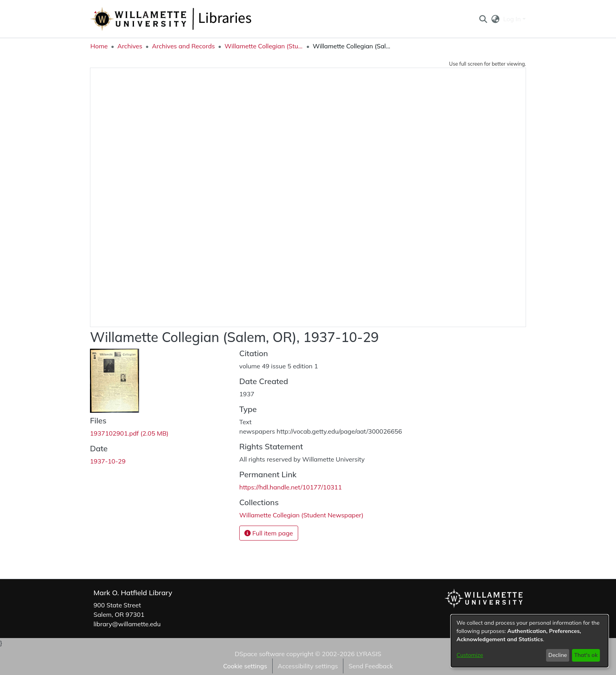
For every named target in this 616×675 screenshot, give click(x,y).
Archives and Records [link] (183, 46)
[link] (129, 433)
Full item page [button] (269, 533)
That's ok (586, 655)
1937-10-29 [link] (108, 461)
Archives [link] (130, 46)
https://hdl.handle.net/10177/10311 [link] (291, 487)
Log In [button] (513, 19)
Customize (470, 655)
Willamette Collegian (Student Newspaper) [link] (264, 46)
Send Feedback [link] (371, 666)
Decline (558, 655)
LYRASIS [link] (369, 654)
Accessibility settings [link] (308, 666)
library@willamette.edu (127, 624)
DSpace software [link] (259, 654)
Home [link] (99, 46)
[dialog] (530, 641)
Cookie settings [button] (245, 666)
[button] (483, 19)
